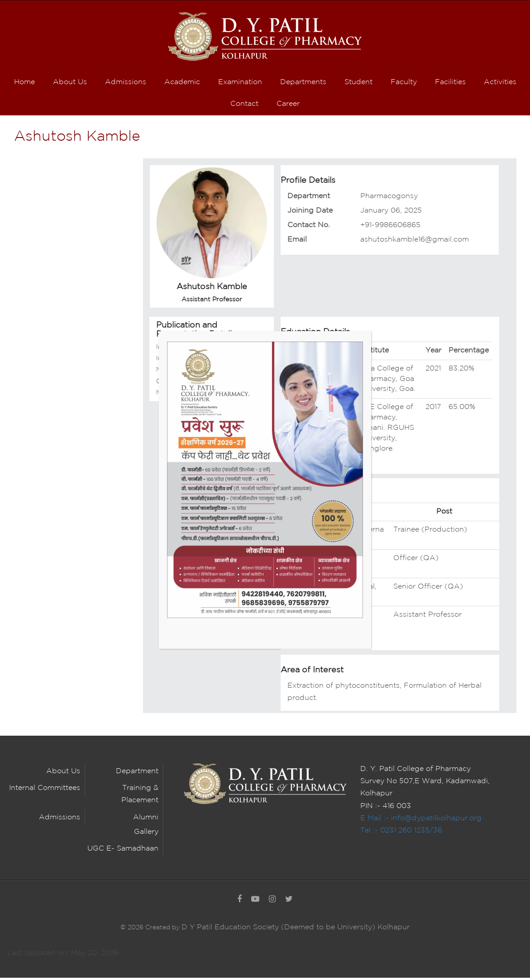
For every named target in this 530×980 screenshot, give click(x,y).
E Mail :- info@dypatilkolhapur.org (421, 821)
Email (297, 242)
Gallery (146, 834)
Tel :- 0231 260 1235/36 (401, 833)
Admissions (60, 820)
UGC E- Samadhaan (123, 851)
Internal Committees (45, 791)
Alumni (146, 820)
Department (309, 198)
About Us (63, 774)
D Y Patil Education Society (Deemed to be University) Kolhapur (296, 930)
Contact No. (309, 228)
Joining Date (310, 213)
